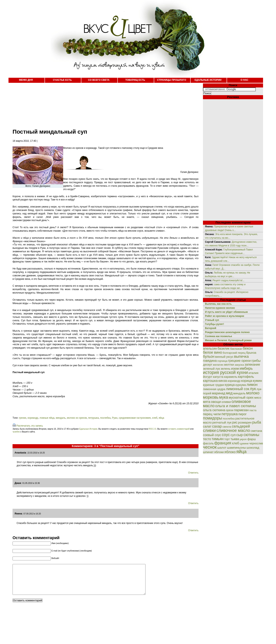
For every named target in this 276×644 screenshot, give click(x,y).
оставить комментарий (179, 429)
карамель (231, 377)
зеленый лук (211, 369)
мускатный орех (241, 398)
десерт (208, 365)
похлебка (105, 418)
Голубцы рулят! (214, 324)
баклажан (236, 349)
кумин (257, 381)
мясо (258, 398)
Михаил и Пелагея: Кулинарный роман (228, 340)
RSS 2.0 (152, 429)
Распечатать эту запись (30, 426)
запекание (252, 365)
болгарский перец (234, 353)
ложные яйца (47, 418)
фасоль (208, 443)
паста (253, 410)
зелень (225, 369)
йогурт (208, 377)
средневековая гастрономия (135, 418)
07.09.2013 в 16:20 (32, 514)
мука (224, 397)
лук (253, 389)
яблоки (219, 452)
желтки (229, 365)
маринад (219, 393)
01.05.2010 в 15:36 (31, 483)
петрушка (94, 418)
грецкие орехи (239, 361)
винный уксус (224, 357)
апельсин (210, 349)
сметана (256, 431)
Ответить (193, 473)
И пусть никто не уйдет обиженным (226, 312)
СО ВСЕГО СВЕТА (99, 80)
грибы (256, 361)
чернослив (256, 443)
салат (207, 426)
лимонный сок (238, 389)
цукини (244, 443)
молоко (253, 393)
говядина (210, 361)
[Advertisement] (102, 103)
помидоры (213, 418)
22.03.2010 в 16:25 (36, 453)
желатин (218, 365)
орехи (230, 410)
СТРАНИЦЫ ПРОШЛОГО (172, 80)
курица (230, 385)
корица (247, 381)
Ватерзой (211, 328)
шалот (222, 448)
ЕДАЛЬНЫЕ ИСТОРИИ (208, 80)
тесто (207, 439)
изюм (235, 369)
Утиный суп (212, 320)
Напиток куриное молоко (220, 308)
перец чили (212, 414)
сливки (209, 430)
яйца (161, 418)
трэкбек (16, 432)
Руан (115, 418)
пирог (243, 414)
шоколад (253, 448)
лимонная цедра (214, 389)
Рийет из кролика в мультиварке (225, 316)
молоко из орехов (77, 418)
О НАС (244, 80)
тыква (235, 439)
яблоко (230, 452)
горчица (222, 361)
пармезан (241, 410)
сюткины (251, 435)
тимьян (218, 439)
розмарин (245, 422)
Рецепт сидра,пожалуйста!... (228, 280)
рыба (257, 422)
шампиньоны (236, 448)
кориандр (33, 418)
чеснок (210, 447)
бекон (248, 348)
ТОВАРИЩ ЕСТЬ (135, 80)
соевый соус (212, 435)
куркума (241, 385)
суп (233, 435)
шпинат (208, 452)
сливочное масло (233, 430)
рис (235, 422)
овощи (216, 402)
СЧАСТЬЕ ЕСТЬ (62, 80)
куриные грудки (213, 385)
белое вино (212, 352)
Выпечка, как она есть (218, 304)
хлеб (155, 418)
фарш (252, 439)
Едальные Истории (88, 429)
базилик (223, 349)
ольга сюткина (214, 410)
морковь (211, 397)
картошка (210, 381)
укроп (243, 439)
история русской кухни (225, 373)
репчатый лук (222, 422)
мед (229, 393)
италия (253, 373)
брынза (251, 353)
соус (226, 435)
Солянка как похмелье (219, 336)
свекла (227, 427)
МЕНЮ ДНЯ (26, 80)
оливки (226, 402)
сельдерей (241, 426)
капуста (218, 377)
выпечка (241, 356)
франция (223, 443)
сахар (217, 426)
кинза (223, 381)
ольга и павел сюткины (236, 406)
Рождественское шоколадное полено (227, 332)
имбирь (246, 368)
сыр (240, 435)
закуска (239, 365)
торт (227, 439)
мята (207, 402)
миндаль (61, 418)
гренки (22, 418)
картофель (246, 377)
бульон (209, 357)
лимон (252, 385)
